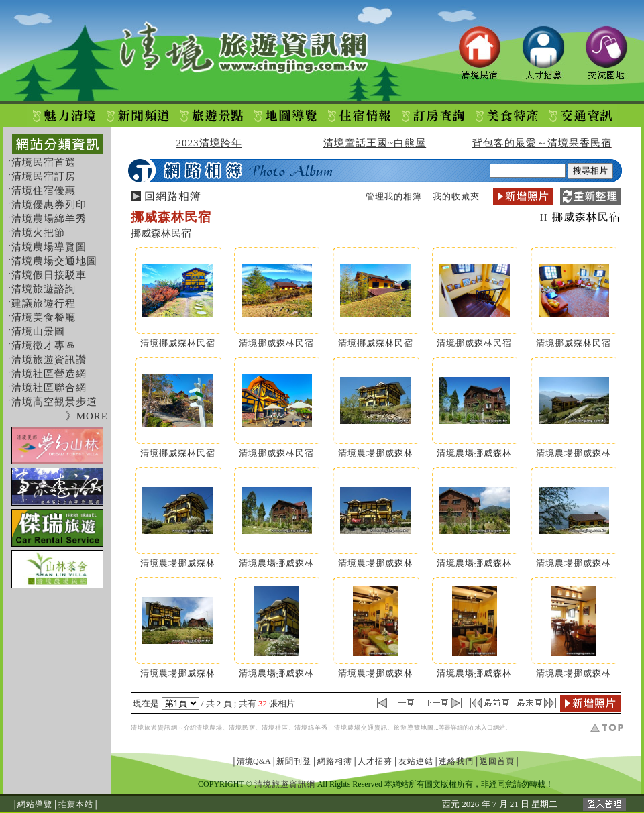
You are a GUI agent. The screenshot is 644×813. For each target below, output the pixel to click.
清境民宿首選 (44, 162)
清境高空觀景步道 (54, 402)
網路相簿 (335, 761)
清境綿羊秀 (311, 728)
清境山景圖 (38, 331)
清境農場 (209, 728)
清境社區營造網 (49, 374)
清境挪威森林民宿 (178, 343)
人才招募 (375, 761)
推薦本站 (76, 804)
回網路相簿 (173, 196)
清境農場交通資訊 (361, 728)
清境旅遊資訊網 (154, 728)
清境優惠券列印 (49, 205)
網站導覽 (35, 804)
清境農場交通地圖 (54, 261)
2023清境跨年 (209, 143)
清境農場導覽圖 (49, 247)
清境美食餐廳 (44, 317)
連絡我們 (456, 761)
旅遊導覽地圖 (414, 728)
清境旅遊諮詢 (44, 289)
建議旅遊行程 (44, 303)
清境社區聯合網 (49, 388)
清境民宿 (242, 728)
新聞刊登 (294, 761)
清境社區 (275, 728)
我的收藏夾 (456, 196)
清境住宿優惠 (44, 191)
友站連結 (416, 761)
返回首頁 (497, 761)
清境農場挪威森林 (376, 453)
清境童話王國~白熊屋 (375, 143)
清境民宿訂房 (44, 176)
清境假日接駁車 (49, 275)
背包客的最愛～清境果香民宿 (542, 143)
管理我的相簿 (394, 196)
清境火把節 (38, 233)
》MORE (87, 416)
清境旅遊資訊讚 (49, 360)
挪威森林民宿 (586, 217)
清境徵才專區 (44, 345)
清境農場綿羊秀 (49, 219)
